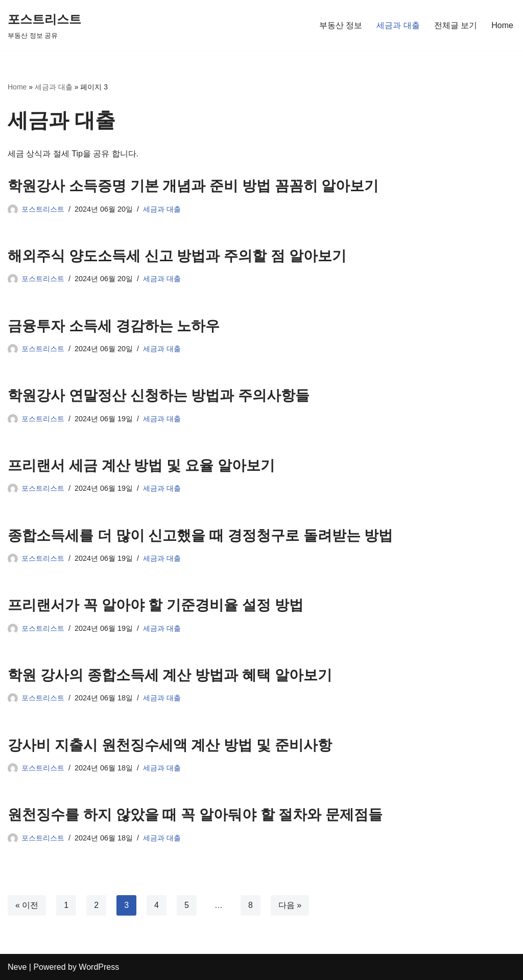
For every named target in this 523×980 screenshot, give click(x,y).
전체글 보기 (456, 25)
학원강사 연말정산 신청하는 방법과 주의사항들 (159, 395)
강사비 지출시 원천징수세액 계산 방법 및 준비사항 (170, 745)
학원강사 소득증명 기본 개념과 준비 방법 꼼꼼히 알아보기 (193, 186)
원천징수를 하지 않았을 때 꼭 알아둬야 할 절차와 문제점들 (195, 815)
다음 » (290, 905)
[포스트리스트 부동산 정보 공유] (44, 25)
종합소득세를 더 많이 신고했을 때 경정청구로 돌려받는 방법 (200, 535)
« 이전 (27, 905)
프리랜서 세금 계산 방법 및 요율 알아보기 (141, 465)
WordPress (99, 967)
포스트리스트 (43, 209)
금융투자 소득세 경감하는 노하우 (114, 326)
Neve (17, 967)
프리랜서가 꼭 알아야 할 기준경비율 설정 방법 (156, 605)
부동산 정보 (341, 25)
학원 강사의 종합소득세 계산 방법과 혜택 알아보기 (170, 675)
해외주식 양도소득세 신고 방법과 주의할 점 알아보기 (177, 256)
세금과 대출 (398, 25)
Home (502, 25)
